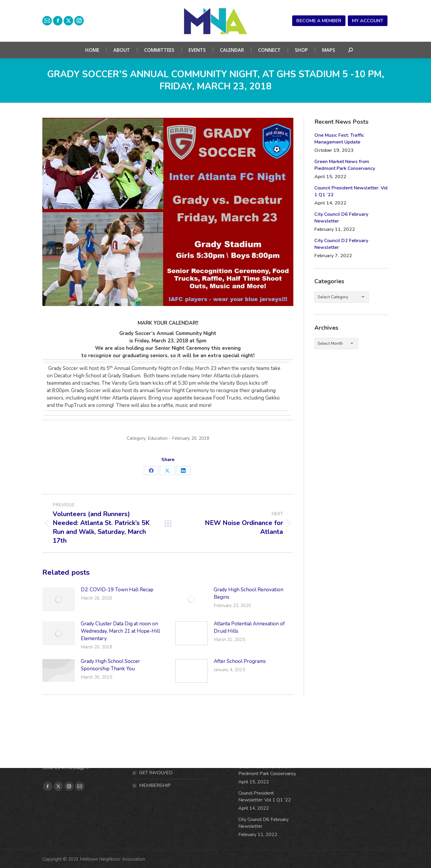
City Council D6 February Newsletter (341, 218)
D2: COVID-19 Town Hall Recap (117, 590)
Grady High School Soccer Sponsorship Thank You (110, 665)
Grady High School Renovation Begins (249, 593)
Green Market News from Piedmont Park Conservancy (345, 165)
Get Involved (156, 773)
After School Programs (240, 661)
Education (158, 438)
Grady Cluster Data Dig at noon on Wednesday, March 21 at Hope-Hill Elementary (120, 631)
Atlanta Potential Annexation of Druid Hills (249, 627)
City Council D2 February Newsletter (341, 244)
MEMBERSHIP (155, 785)
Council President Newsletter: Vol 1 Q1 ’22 (351, 191)
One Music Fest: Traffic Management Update (339, 139)
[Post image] (59, 599)
